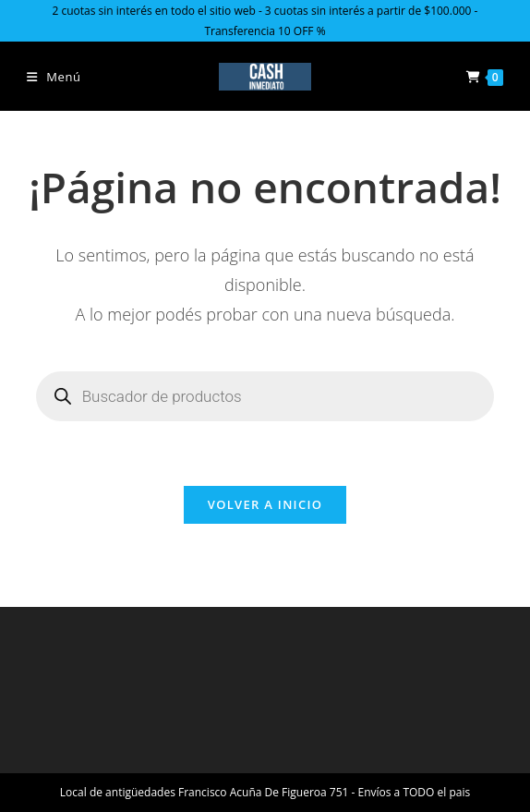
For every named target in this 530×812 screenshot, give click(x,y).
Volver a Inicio (265, 504)
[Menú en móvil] (54, 77)
